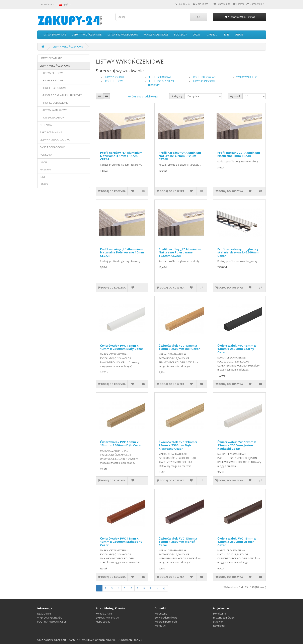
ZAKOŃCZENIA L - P (51, 132)
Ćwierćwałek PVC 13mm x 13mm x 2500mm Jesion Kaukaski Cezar (237, 445)
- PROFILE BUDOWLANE (54, 103)
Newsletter (219, 626)
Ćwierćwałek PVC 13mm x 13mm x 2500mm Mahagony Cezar (121, 542)
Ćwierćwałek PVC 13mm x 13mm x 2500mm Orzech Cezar (237, 542)
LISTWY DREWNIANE (55, 35)
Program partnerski (166, 622)
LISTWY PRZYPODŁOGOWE (123, 35)
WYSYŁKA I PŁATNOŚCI (50, 618)
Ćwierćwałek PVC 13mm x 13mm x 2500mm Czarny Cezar (237, 349)
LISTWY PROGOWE (114, 77)
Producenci (161, 614)
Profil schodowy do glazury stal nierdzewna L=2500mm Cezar (238, 252)
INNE (226, 35)
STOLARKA (46, 125)
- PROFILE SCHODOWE (53, 88)
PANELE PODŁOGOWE (156, 35)
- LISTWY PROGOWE (52, 73)
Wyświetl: (235, 96)
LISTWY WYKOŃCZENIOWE (87, 35)
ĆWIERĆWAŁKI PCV (246, 77)
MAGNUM (212, 35)
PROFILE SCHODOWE (160, 77)
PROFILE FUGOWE (114, 81)
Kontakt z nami (104, 614)
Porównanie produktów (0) (143, 97)
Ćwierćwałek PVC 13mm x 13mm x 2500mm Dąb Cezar (121, 444)
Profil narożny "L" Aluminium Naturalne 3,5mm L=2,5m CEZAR (121, 156)
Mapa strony (103, 622)
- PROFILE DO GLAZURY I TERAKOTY (61, 95)
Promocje (160, 626)
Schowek (218, 622)
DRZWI (197, 35)
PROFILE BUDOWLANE (204, 77)
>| (164, 588)
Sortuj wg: (177, 96)
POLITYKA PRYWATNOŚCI (52, 622)
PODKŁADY (181, 35)
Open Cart (60, 640)
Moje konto (220, 614)
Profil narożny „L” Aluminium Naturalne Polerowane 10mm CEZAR (122, 252)
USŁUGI (239, 35)
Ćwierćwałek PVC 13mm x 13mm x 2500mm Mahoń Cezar (178, 542)
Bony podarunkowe (166, 618)
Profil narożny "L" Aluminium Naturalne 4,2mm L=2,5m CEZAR (180, 156)
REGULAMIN (44, 614)
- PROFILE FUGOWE (51, 80)
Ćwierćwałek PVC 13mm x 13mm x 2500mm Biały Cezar (122, 347)
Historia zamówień (224, 618)
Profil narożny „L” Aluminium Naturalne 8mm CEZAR (239, 154)
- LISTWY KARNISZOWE (53, 110)
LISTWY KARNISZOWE (204, 81)
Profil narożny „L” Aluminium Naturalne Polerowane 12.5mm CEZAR (180, 252)
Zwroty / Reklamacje (107, 618)
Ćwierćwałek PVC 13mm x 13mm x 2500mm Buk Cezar (179, 347)
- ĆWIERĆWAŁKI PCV (52, 118)
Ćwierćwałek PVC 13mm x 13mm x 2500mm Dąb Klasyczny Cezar (178, 445)
